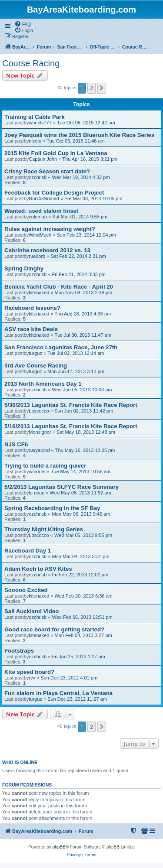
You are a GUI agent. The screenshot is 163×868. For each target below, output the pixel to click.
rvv (32, 678)
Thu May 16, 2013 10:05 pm (85, 450)
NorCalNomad (44, 198)
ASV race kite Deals (31, 329)
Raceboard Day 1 (28, 551)
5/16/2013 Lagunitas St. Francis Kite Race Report (71, 426)
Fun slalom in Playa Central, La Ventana (58, 693)
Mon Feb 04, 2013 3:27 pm (83, 635)
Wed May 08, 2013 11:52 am (81, 493)
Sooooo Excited (26, 590)
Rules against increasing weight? (50, 229)
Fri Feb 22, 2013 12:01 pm (80, 575)
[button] (102, 88)
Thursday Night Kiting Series (44, 529)
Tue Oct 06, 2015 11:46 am (76, 141)
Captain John (43, 159)
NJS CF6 (16, 444)
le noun (37, 493)
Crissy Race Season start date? (47, 171)
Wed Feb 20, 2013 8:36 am (84, 596)
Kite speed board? (29, 672)
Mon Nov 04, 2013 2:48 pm (84, 293)
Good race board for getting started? (54, 629)
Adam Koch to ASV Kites (38, 569)
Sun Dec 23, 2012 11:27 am (77, 699)
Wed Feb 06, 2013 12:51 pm (82, 617)
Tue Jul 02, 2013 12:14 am (76, 353)
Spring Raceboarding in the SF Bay (52, 508)
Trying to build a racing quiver (45, 466)
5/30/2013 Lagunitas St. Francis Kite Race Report (71, 405)
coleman (38, 217)
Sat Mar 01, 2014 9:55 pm (80, 217)
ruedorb (37, 256)
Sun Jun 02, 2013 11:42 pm (84, 411)
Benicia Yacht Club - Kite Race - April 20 (59, 287)
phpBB (59, 847)
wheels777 (40, 123)
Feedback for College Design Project (54, 193)
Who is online (20, 762)
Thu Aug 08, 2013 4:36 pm (83, 314)
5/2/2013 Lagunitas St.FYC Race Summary (62, 487)
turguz (35, 353)
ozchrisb (38, 177)
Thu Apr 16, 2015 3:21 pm (90, 159)
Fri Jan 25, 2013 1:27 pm (78, 657)
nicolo (35, 141)
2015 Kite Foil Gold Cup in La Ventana (56, 153)
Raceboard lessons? (32, 308)
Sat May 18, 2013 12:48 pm (86, 432)
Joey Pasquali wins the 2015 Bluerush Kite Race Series (79, 135)
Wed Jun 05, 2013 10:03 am (82, 390)
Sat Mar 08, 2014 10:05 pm (93, 198)
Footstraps (19, 651)
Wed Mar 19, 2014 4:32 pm (81, 177)
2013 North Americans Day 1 (43, 384)
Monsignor (40, 432)
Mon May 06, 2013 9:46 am (81, 514)
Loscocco (39, 411)
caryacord (39, 450)
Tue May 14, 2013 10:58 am (81, 471)
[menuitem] (23, 24)
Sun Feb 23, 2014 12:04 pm (86, 235)
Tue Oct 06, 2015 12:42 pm (86, 123)
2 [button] (91, 88)
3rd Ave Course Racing (36, 366)
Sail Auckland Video (32, 611)
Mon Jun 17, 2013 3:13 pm (76, 371)
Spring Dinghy (24, 268)
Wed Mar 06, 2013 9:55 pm (83, 535)
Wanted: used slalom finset (41, 211)
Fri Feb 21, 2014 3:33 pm (79, 274)
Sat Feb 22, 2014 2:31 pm (78, 256)
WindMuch (40, 235)
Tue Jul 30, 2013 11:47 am (83, 335)
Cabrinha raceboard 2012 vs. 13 (47, 250)
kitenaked (39, 293)
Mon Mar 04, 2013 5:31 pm (80, 556)
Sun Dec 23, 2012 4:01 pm (69, 678)
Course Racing (31, 63)
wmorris (37, 471)
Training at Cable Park (35, 117)
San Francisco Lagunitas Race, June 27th (61, 347)
